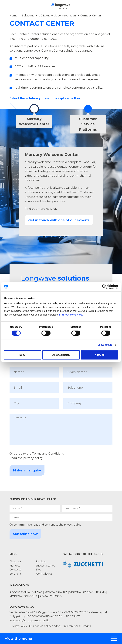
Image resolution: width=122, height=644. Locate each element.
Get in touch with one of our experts (59, 220)
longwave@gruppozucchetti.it (29, 621)
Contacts (15, 570)
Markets (15, 566)
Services (41, 562)
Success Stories (45, 566)
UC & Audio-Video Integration (57, 16)
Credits (86, 626)
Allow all (100, 355)
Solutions (28, 16)
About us (15, 562)
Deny (22, 355)
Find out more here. (71, 315)
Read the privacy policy (26, 458)
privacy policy (73, 525)
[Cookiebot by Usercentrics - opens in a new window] (104, 287)
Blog (38, 570)
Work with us (44, 574)
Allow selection (61, 355)
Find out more (35, 209)
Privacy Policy (18, 626)
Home (13, 16)
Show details (105, 345)
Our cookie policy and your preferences (54, 626)
